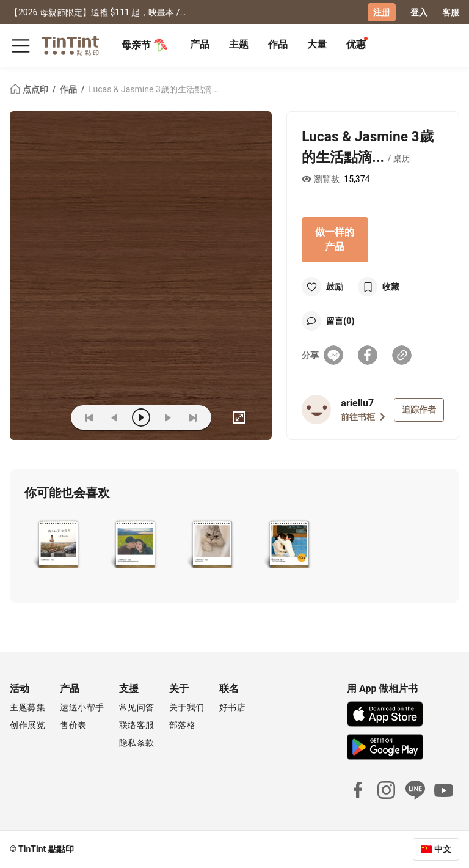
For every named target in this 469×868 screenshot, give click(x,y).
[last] (193, 417)
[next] (167, 417)
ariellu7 (357, 403)
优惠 (356, 44)
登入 (419, 12)
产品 (200, 44)
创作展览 (27, 725)
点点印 (30, 89)
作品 (278, 44)
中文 (443, 849)
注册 (382, 12)
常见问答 (137, 707)
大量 (317, 44)
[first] (89, 417)
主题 (239, 44)
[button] (58, 545)
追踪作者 (419, 410)
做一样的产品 (335, 239)
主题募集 (27, 707)
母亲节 (145, 45)
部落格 (183, 725)
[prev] (115, 417)
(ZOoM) (43, 417)
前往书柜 (363, 417)
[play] (141, 417)
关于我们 (187, 707)
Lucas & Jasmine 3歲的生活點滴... (154, 89)
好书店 (233, 707)
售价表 (73, 725)
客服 (451, 12)
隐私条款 (137, 743)
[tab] (200, 46)
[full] (239, 417)
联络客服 (137, 725)
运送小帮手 (82, 707)
